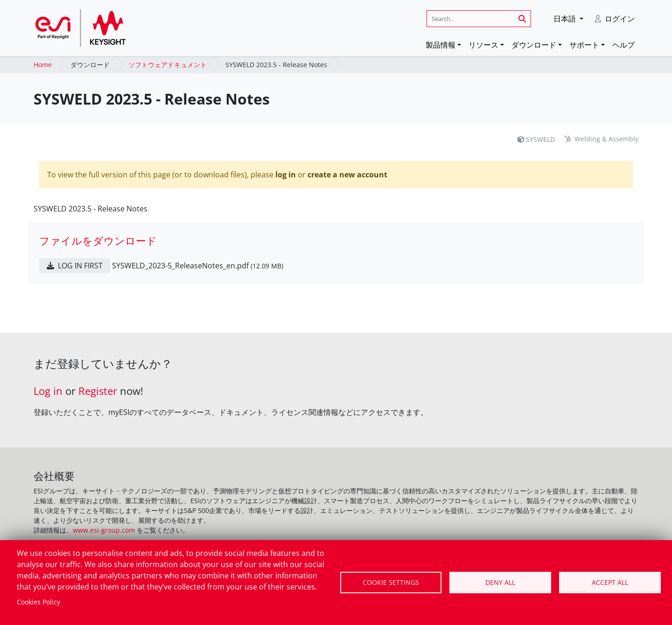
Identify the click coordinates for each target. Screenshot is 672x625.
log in (286, 175)
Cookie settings (391, 582)
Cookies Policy (38, 602)
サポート (584, 45)
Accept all (610, 582)
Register (98, 391)
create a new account (347, 175)
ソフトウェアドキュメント (168, 65)
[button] (568, 19)
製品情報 (441, 45)
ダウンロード (534, 45)
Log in (48, 391)
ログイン (620, 19)
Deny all (500, 582)
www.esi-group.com (104, 530)
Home (43, 65)
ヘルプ (623, 45)
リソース (483, 45)
